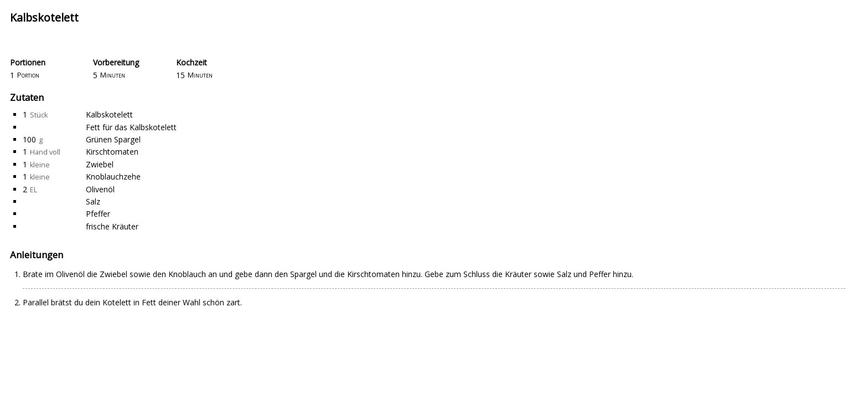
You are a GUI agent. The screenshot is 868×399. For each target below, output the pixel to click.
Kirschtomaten (112, 152)
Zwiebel (100, 164)
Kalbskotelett (109, 114)
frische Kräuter (112, 226)
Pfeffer (98, 214)
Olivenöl (100, 189)
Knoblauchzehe (113, 177)
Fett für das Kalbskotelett (131, 127)
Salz (93, 201)
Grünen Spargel (113, 139)
